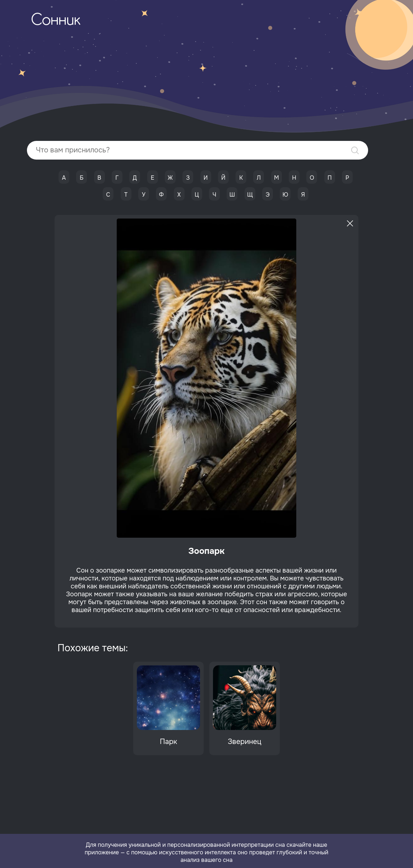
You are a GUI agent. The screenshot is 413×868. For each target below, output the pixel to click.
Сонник (56, 21)
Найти (355, 150)
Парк (168, 742)
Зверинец (244, 742)
